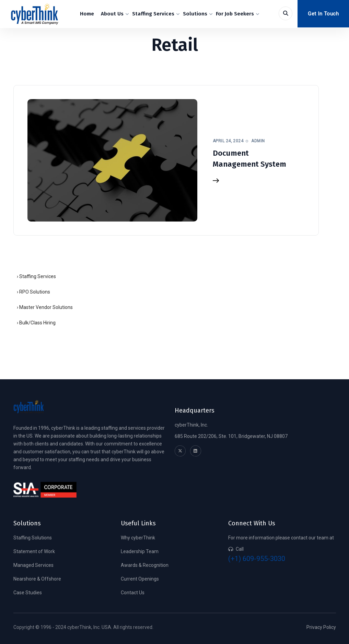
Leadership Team (140, 551)
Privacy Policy (321, 627)
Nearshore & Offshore (37, 579)
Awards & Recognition (145, 565)
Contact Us (133, 593)
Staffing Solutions (33, 538)
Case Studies (28, 593)
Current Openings (140, 579)
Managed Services (33, 565)
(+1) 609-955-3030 (257, 559)
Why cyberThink (138, 538)
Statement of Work (34, 551)
